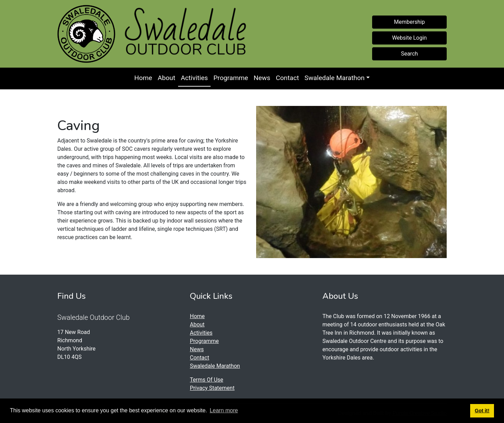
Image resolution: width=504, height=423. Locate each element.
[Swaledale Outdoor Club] (86, 34)
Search (409, 54)
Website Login (410, 38)
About (167, 78)
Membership (409, 22)
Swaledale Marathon (335, 78)
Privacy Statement (212, 388)
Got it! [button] (482, 411)
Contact (287, 78)
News (262, 78)
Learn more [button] (224, 410)
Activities (194, 78)
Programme (231, 78)
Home (143, 78)
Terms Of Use (207, 380)
